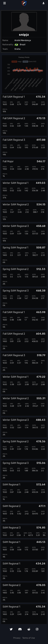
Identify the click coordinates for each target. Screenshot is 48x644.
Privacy (17, 638)
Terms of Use (29, 638)
